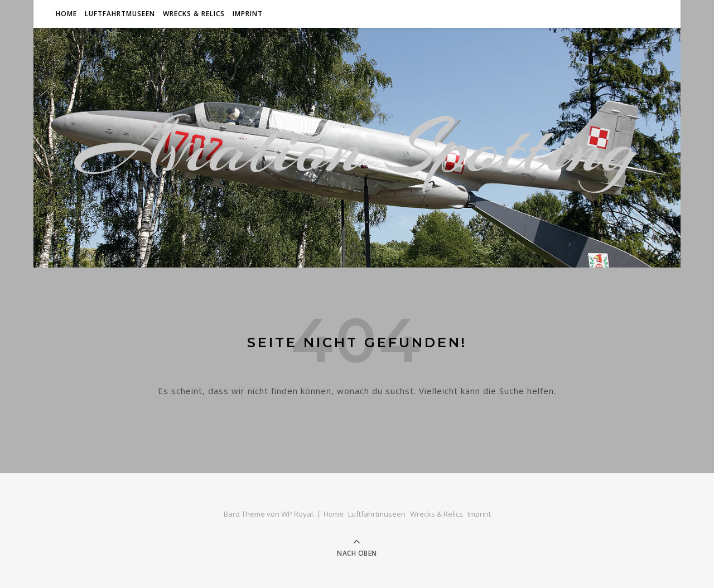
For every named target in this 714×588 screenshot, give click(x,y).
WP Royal (297, 514)
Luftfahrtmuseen (120, 14)
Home (66, 14)
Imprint (248, 14)
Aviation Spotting (357, 148)
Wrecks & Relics (194, 14)
